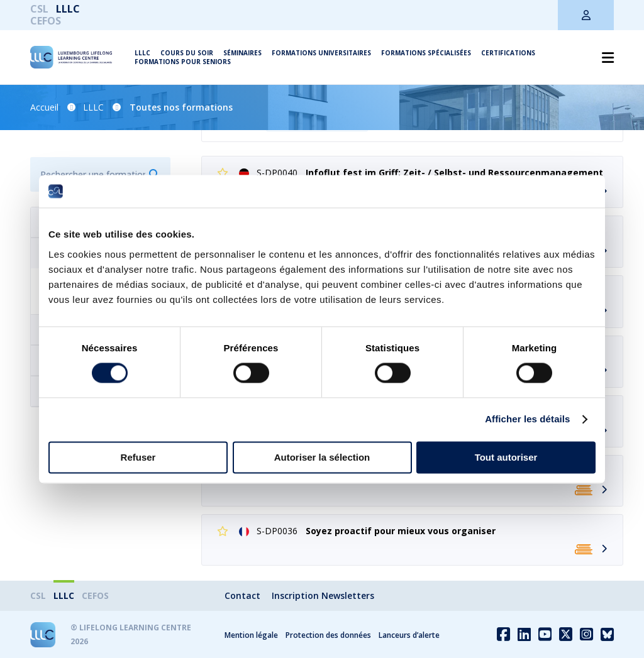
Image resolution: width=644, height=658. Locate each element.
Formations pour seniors (183, 62)
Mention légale (251, 635)
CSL (39, 9)
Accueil (44, 107)
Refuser (138, 457)
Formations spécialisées (426, 53)
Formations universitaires (321, 53)
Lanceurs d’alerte (409, 635)
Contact (242, 595)
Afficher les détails (527, 419)
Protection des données (328, 635)
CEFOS (46, 21)
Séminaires (242, 53)
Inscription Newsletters (323, 595)
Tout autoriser (506, 457)
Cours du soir (187, 53)
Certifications (508, 53)
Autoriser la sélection (322, 457)
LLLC (68, 9)
